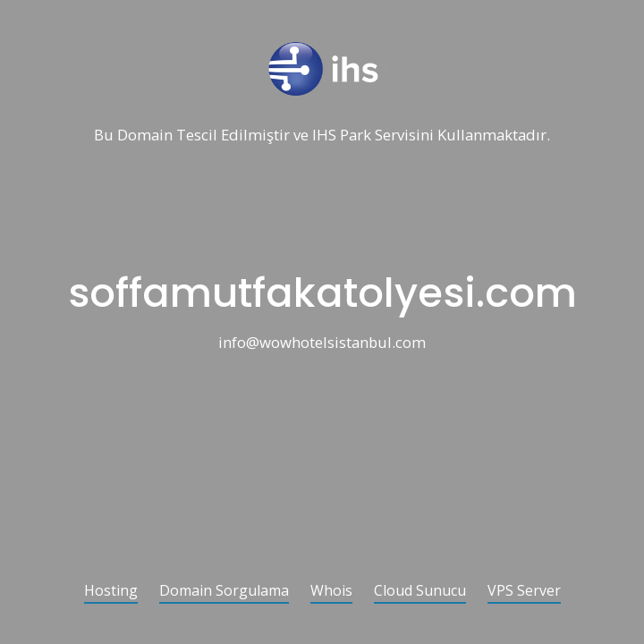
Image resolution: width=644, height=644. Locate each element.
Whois (331, 592)
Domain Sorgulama (224, 592)
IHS (324, 136)
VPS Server (524, 592)
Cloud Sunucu (420, 592)
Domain (145, 136)
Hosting (111, 592)
